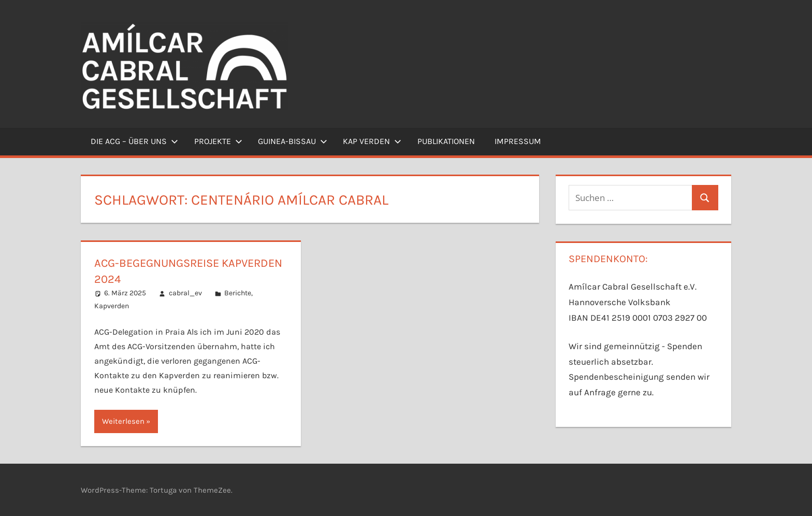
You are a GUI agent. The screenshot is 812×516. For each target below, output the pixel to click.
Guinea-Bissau (293, 141)
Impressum (518, 141)
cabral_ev (185, 293)
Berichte (238, 293)
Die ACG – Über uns (134, 141)
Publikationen (446, 141)
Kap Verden (372, 141)
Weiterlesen (123, 421)
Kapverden (112, 306)
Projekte (218, 141)
